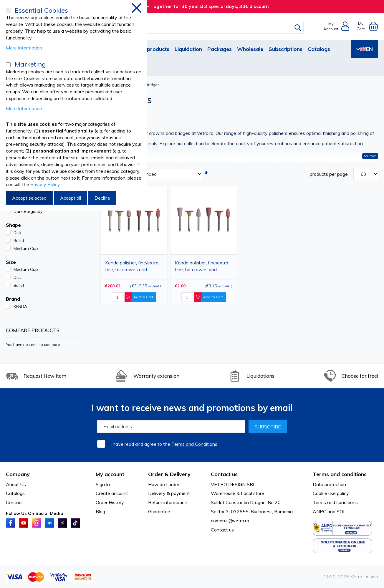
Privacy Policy (45, 184)
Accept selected (29, 198)
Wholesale (250, 49)
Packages (220, 49)
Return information (168, 502)
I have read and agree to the (164, 444)
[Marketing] (8, 65)
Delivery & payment (169, 493)
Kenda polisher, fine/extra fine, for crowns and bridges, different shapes (202, 267)
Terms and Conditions (194, 444)
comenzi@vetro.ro (230, 521)
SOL (341, 511)
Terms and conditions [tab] (340, 474)
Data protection (329, 484)
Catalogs (319, 49)
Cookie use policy (331, 493)
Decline (102, 198)
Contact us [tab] (224, 474)
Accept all (71, 198)
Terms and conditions (335, 502)
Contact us (222, 530)
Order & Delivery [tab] (169, 474)
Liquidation (188, 49)
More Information (24, 48)
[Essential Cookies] (8, 11)
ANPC (320, 511)
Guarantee (159, 511)
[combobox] (197, 28)
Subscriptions (285, 49)
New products (152, 49)
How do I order (164, 484)
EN (365, 49)
